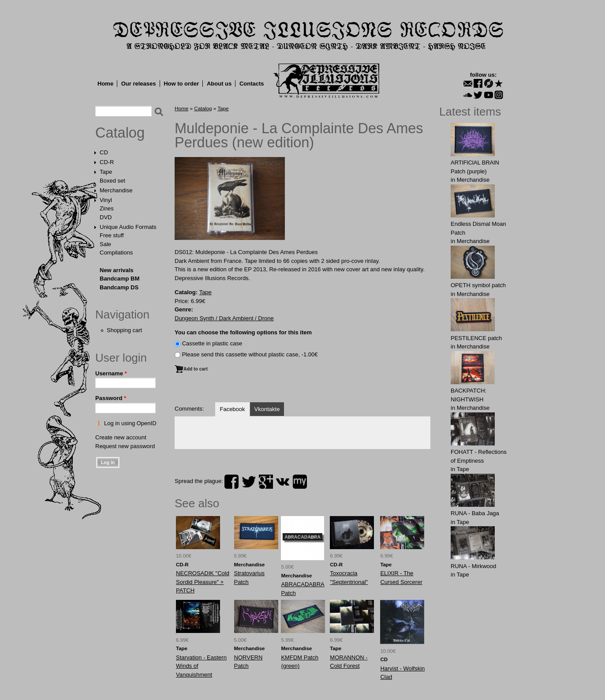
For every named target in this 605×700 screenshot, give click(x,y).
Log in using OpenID (130, 423)
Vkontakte (267, 409)
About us (219, 84)
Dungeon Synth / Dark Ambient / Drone (224, 318)
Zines (107, 208)
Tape (106, 172)
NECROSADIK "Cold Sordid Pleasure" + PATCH (203, 582)
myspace (300, 482)
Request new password (125, 446)
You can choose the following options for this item (243, 332)
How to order (181, 84)
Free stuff (112, 235)
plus (266, 482)
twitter (249, 482)
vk (283, 482)
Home (105, 84)
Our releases (139, 84)
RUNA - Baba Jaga (475, 513)
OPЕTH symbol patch (478, 285)
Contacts (252, 84)
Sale (105, 244)
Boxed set (112, 181)
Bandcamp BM (120, 279)
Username (111, 373)
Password (111, 398)
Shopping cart (124, 330)
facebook (232, 482)
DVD (106, 217)
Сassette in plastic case (212, 343)
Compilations (116, 253)
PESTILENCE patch (476, 338)
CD (104, 152)
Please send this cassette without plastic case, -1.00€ (250, 354)
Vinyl (106, 200)
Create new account (121, 437)
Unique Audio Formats (128, 227)
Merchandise (116, 190)
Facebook (232, 409)
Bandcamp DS (119, 287)
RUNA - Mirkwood (473, 566)
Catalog (120, 133)
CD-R (107, 162)
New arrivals (117, 270)
